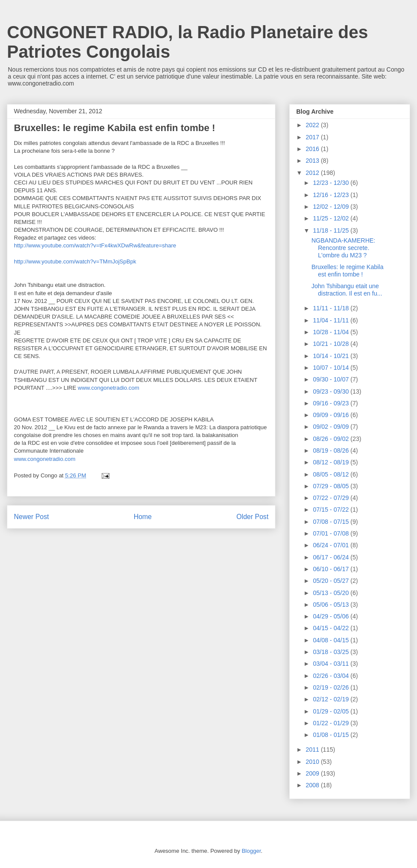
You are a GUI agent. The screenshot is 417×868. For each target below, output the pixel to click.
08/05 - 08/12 (331, 474)
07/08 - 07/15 (331, 522)
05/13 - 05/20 (331, 593)
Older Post (252, 517)
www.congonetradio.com (109, 388)
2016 (313, 149)
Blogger (251, 851)
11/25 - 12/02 (331, 218)
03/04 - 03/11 (331, 664)
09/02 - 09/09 (331, 427)
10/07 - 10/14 (331, 368)
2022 (313, 125)
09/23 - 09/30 (331, 391)
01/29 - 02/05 (331, 711)
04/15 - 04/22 (331, 628)
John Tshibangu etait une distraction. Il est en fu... (347, 290)
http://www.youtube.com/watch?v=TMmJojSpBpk (75, 261)
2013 (313, 161)
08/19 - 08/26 (331, 450)
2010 (313, 762)
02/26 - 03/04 (331, 676)
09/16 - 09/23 (331, 403)
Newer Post (31, 517)
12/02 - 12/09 (331, 207)
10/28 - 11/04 (331, 332)
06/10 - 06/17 (331, 569)
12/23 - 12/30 (331, 183)
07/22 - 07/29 (331, 498)
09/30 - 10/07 (331, 379)
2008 (313, 785)
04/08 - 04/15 (331, 640)
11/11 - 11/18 (331, 308)
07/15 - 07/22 (331, 510)
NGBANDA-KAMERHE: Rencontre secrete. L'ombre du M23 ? (343, 248)
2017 (313, 137)
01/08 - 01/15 (331, 735)
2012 (313, 173)
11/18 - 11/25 (331, 230)
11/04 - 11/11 (331, 320)
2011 (313, 750)
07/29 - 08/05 (331, 486)
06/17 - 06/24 (331, 557)
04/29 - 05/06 (331, 616)
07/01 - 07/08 (331, 533)
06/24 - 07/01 (331, 545)
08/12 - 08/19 (331, 462)
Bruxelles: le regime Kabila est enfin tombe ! (347, 271)
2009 (313, 773)
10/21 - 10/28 (331, 344)
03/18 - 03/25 (331, 652)
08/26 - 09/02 (331, 439)
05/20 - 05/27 (331, 581)
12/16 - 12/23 (331, 195)
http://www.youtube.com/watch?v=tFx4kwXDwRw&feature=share (95, 245)
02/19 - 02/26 (331, 687)
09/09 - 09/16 (331, 415)
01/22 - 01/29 (331, 723)
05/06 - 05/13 (331, 605)
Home (143, 517)
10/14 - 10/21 (331, 356)
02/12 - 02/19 (331, 699)
